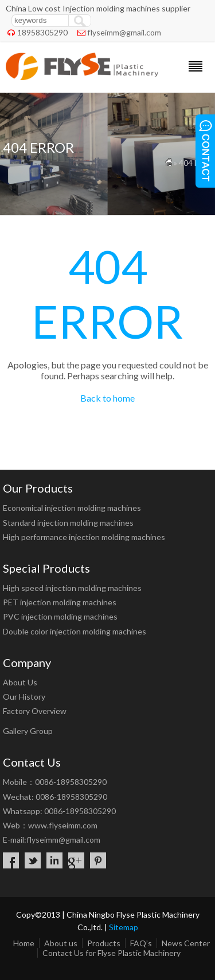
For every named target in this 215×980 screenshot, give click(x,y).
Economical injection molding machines (72, 508)
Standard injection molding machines (68, 523)
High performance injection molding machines (84, 537)
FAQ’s (141, 943)
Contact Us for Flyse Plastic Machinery (112, 953)
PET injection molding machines (60, 602)
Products (104, 943)
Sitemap (124, 927)
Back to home (107, 398)
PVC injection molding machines (60, 616)
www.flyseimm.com (63, 825)
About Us (20, 682)
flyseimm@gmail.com (124, 32)
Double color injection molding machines (75, 631)
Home (24, 943)
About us (61, 943)
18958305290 (42, 32)
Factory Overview (35, 711)
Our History (24, 697)
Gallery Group (28, 731)
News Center (186, 943)
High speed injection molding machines (72, 588)
